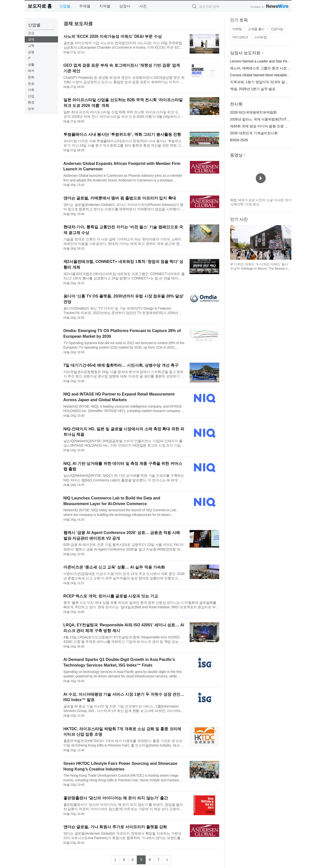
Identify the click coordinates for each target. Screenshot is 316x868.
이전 (234, 242)
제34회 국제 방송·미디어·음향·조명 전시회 (263, 126)
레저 (31, 71)
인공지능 (277, 29)
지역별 (105, 6)
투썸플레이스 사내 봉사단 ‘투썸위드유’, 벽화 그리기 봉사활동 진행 (122, 134)
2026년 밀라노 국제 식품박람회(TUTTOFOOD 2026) (271, 119)
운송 (31, 84)
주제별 (85, 6)
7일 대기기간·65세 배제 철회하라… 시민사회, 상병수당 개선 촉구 (121, 365)
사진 (143, 6)
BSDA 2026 (239, 140)
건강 (31, 33)
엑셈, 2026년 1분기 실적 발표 (253, 89)
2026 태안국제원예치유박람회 (253, 112)
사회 (31, 90)
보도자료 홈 (40, 6)
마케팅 (237, 29)
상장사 (125, 6)
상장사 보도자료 (245, 53)
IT (29, 58)
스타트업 (260, 37)
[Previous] (115, 860)
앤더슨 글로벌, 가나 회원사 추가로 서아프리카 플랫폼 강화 (115, 827)
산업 (31, 96)
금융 (31, 52)
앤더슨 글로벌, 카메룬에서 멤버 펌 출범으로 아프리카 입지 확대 (120, 198)
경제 (31, 39)
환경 (31, 102)
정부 (31, 109)
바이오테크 (240, 37)
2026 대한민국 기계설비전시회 (254, 133)
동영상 (236, 155)
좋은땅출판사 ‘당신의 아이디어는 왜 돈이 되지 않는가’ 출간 (116, 798)
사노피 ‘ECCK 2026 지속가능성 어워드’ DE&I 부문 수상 (113, 36)
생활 (31, 65)
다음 (287, 242)
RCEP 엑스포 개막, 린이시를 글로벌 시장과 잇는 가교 (111, 596)
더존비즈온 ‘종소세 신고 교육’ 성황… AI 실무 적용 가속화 (114, 567)
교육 (31, 46)
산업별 (65, 6)
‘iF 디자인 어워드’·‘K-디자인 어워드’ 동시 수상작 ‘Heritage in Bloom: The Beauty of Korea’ (259, 269)
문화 (31, 77)
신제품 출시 (256, 29)
